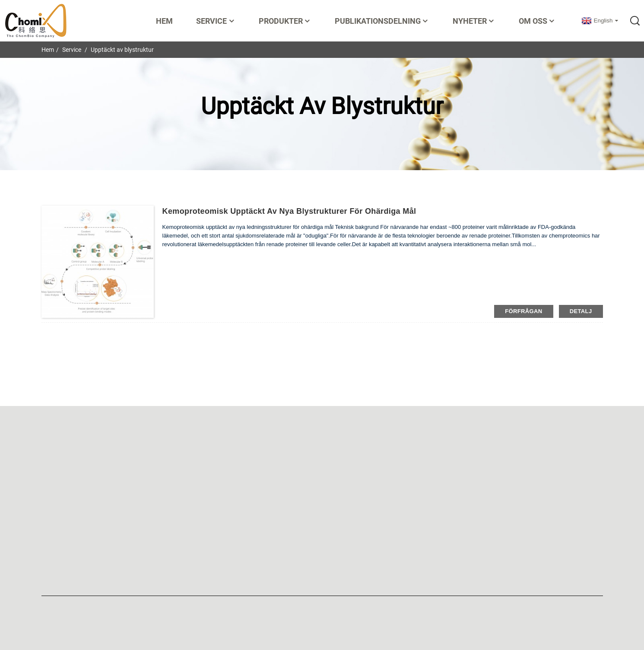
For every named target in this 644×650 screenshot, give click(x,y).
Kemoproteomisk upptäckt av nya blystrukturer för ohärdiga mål (289, 211)
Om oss (537, 21)
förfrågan (523, 311)
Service (216, 21)
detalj (581, 311)
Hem (164, 21)
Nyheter (474, 21)
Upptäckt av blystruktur (122, 50)
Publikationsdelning (382, 21)
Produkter (285, 21)
